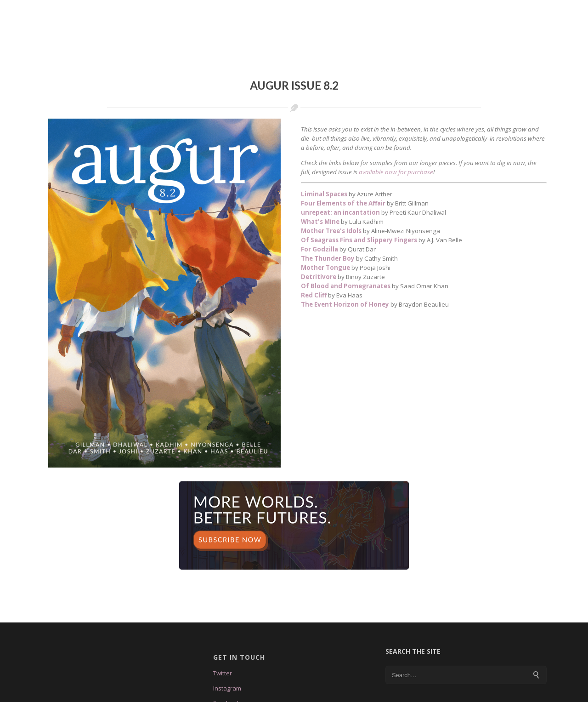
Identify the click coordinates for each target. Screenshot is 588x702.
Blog (465, 11)
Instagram (227, 668)
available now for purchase (396, 152)
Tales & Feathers (349, 11)
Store (500, 11)
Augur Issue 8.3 (275, 11)
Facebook (227, 684)
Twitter (223, 653)
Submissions (418, 11)
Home (184, 11)
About (220, 11)
